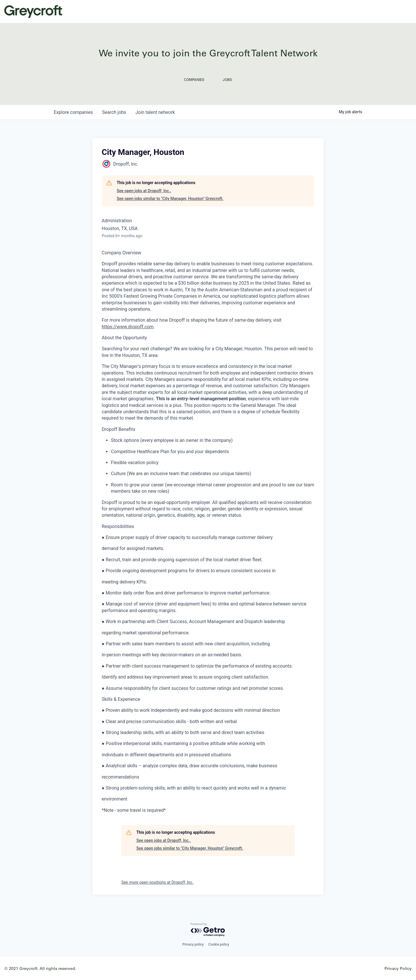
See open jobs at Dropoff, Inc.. (144, 191)
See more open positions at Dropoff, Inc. (157, 882)
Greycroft (33, 12)
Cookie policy (219, 944)
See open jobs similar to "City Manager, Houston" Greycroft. (170, 199)
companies (73, 112)
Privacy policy (193, 944)
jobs (114, 112)
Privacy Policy (398, 968)
